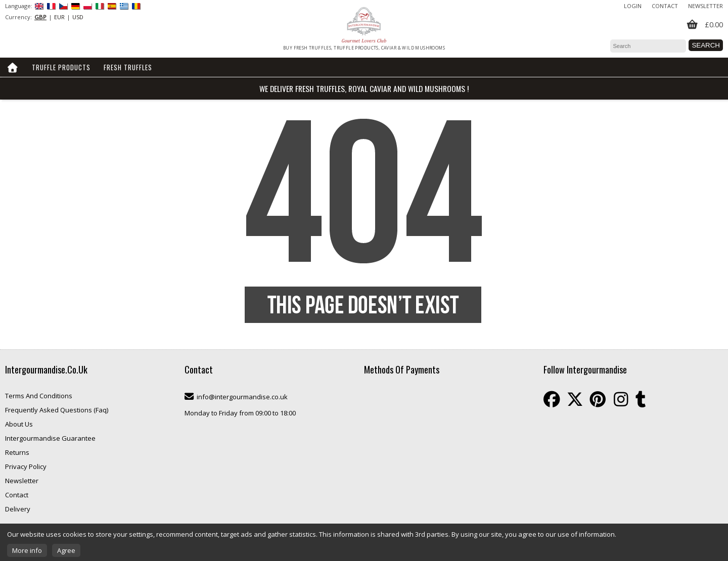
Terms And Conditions (39, 396)
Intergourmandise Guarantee (50, 438)
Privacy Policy (26, 466)
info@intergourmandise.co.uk (242, 397)
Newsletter (706, 6)
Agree (66, 550)
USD (78, 17)
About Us (19, 424)
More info (27, 550)
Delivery (18, 509)
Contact (665, 6)
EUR (59, 17)
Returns (17, 452)
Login (633, 6)
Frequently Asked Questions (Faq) (57, 410)
